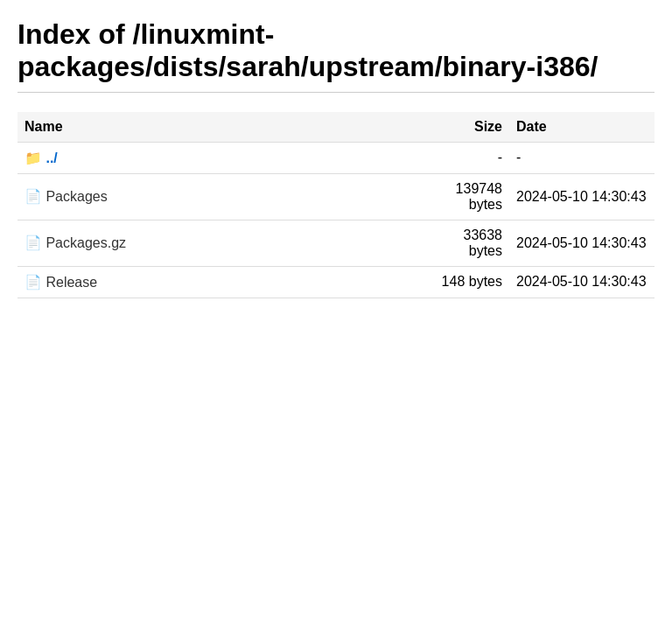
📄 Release (61, 282)
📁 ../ (41, 158)
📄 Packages (66, 196)
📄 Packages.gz (75, 243)
